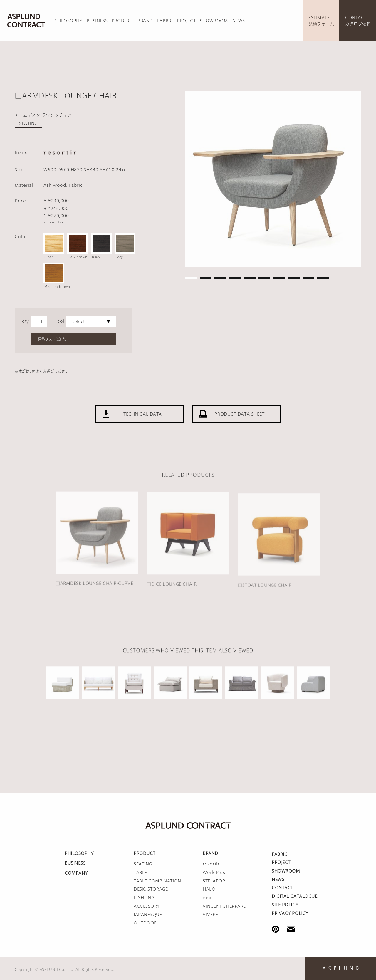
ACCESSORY (147, 906)
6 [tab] (264, 278)
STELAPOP (214, 881)
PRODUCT (122, 21)
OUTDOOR (145, 923)
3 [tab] (220, 278)
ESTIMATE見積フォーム (321, 21)
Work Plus (214, 873)
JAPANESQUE (148, 915)
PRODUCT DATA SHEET (239, 422)
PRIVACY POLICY (290, 913)
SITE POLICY (285, 905)
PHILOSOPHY (68, 21)
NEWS (239, 21)
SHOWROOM (214, 21)
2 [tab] (206, 278)
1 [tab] (191, 278)
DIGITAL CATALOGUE (295, 896)
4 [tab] (235, 278)
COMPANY (76, 873)
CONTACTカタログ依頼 (358, 21)
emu (208, 898)
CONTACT (282, 888)
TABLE (140, 873)
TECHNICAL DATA (143, 422)
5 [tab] (250, 278)
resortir (211, 864)
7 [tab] (279, 278)
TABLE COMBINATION (157, 881)
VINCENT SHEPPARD (225, 906)
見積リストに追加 (52, 339)
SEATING (28, 123)
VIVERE (210, 915)
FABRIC (165, 21)
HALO (209, 889)
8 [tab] (294, 278)
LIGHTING (144, 898)
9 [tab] (308, 278)
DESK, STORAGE (151, 889)
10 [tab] (323, 278)
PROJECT (186, 21)
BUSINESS (97, 21)
